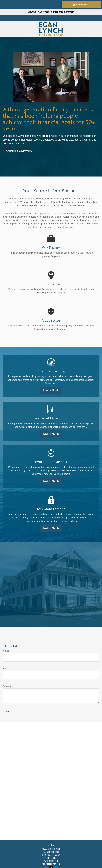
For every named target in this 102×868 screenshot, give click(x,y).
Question (7, 686)
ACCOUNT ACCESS (82, 4)
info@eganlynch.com (51, 864)
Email (6, 669)
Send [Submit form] (9, 711)
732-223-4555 (54, 849)
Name (6, 651)
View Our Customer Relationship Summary (51, 12)
